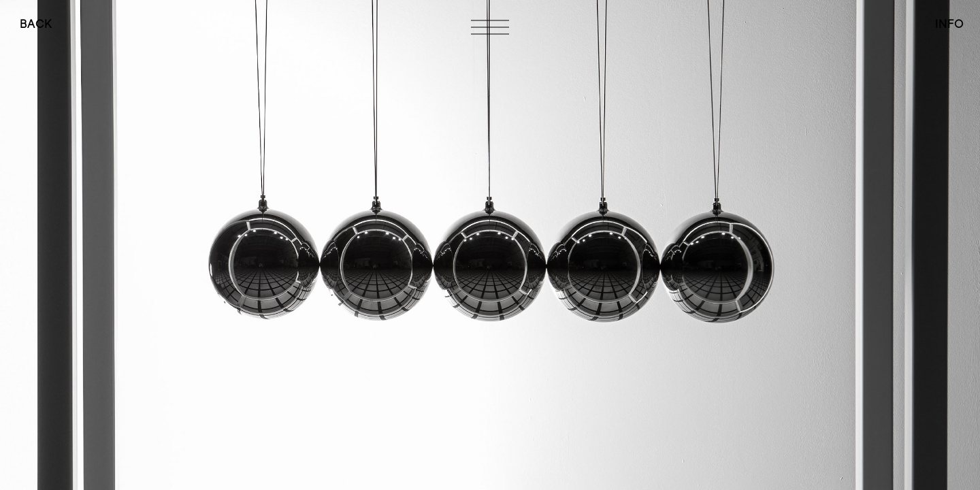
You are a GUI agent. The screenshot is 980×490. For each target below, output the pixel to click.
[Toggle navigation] (490, 27)
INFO (949, 24)
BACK (36, 24)
